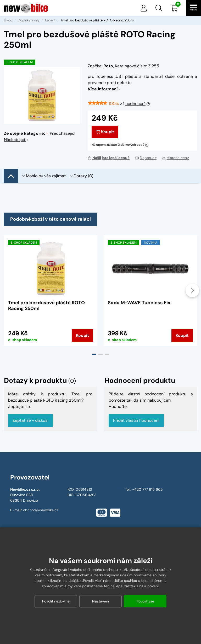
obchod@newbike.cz (41, 510)
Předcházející (61, 133)
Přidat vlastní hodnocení (136, 420)
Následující (16, 140)
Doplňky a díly (29, 20)
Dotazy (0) (82, 176)
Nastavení (100, 601)
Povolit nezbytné (56, 601)
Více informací (104, 89)
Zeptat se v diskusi (30, 420)
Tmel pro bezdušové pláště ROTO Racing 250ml (46, 306)
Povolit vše (145, 601)
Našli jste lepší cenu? (109, 158)
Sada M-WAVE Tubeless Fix (139, 303)
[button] (159, 8)
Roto (108, 66)
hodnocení (135, 104)
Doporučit (146, 158)
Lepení (50, 20)
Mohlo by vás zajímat (44, 176)
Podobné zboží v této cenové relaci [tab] (51, 219)
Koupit (105, 132)
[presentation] (192, 290)
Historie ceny (175, 158)
